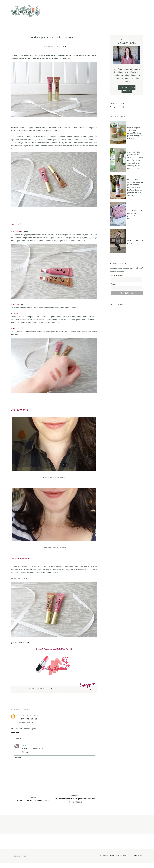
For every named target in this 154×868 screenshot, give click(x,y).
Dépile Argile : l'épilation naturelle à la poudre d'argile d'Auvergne (135, 138)
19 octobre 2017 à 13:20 (29, 724)
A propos (69, 2)
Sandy (25, 750)
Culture (21, 2)
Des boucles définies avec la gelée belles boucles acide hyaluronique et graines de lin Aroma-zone (135, 192)
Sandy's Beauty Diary (117, 861)
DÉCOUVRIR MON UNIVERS (128, 94)
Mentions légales (20, 861)
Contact (82, 2)
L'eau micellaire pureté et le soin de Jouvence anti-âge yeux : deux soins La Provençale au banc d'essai (135, 165)
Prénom (115, 289)
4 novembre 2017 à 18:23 (33, 753)
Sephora (26, 648)
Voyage (8, 2)
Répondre (15, 738)
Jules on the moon (29, 721)
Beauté (49, 2)
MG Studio (139, 861)
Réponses (20, 744)
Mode (58, 2)
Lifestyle (35, 2)
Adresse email (117, 280)
